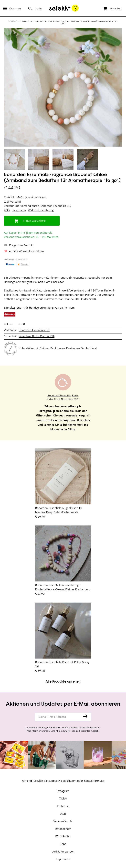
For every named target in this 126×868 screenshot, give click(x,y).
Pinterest (63, 806)
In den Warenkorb (34, 221)
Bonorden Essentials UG (55, 206)
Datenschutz (63, 829)
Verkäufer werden (63, 852)
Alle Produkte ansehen (63, 682)
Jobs (63, 844)
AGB (63, 814)
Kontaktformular (94, 781)
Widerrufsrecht (63, 821)
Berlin (75, 396)
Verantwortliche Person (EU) (37, 336)
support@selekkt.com (62, 781)
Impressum (63, 859)
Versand (15, 202)
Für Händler (63, 837)
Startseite (14, 22)
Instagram (63, 791)
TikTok (63, 799)
